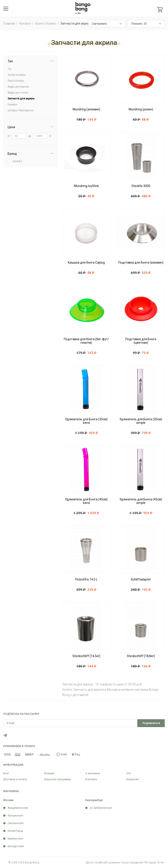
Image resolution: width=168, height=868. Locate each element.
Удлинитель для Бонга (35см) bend (86, 421)
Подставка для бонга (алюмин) (141, 262)
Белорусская (16, 846)
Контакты (91, 779)
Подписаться (151, 723)
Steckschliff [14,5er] (86, 656)
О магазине (93, 773)
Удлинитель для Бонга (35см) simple (141, 421)
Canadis (17, 161)
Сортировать (99, 24)
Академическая (18, 808)
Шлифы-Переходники (21, 110)
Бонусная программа (58, 779)
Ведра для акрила (18, 87)
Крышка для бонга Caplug (86, 262)
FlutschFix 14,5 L (86, 579)
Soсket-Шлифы (17, 75)
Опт (129, 773)
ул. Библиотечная (101, 808)
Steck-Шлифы (16, 81)
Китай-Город (15, 831)
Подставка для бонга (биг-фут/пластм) (86, 341)
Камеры (12, 104)
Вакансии (133, 779)
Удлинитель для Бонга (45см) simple (141, 501)
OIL (10, 69)
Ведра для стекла (18, 93)
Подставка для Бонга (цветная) (141, 341)
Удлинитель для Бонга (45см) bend (86, 501)
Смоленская (16, 823)
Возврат (49, 773)
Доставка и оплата (15, 779)
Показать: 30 (139, 24)
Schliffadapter (141, 579)
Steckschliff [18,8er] (141, 656)
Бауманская (15, 839)
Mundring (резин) (141, 109)
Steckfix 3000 (141, 186)
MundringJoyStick (86, 186)
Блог (6, 773)
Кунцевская (15, 816)
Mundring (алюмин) (86, 109)
